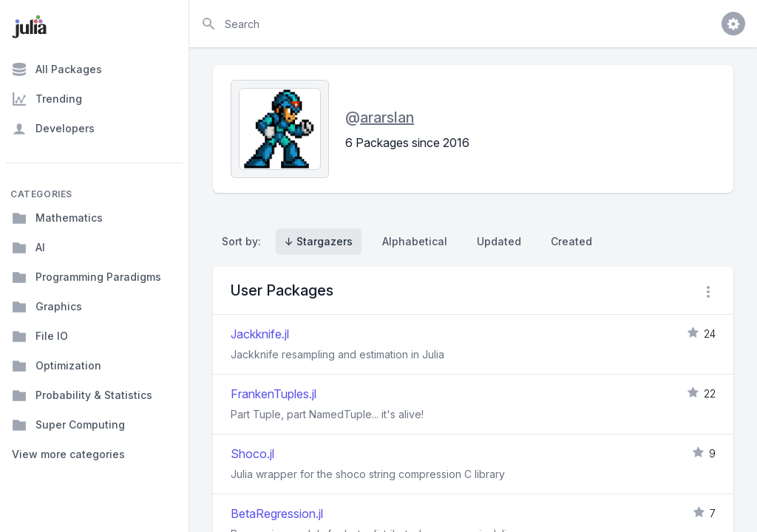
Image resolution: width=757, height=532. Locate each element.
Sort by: (244, 241)
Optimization (57, 366)
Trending (47, 99)
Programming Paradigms (86, 277)
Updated (499, 241)
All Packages (57, 69)
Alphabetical (415, 241)
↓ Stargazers (319, 241)
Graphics (47, 307)
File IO (40, 336)
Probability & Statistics (82, 395)
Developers (53, 129)
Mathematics (57, 218)
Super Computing (68, 425)
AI (28, 248)
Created (571, 241)
